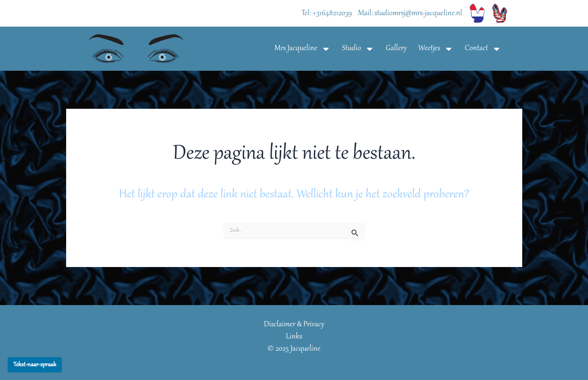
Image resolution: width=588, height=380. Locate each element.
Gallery (396, 48)
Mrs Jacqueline (303, 49)
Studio (358, 49)
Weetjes (436, 49)
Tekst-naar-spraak (35, 365)
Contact (483, 49)
